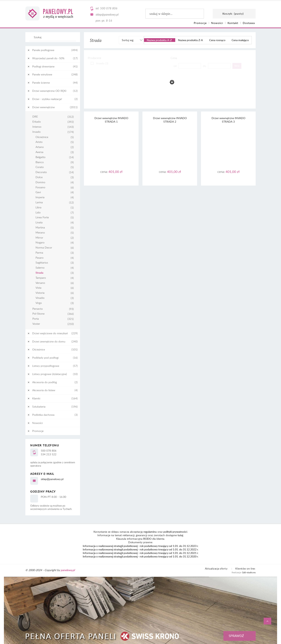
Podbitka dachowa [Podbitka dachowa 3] (43, 415)
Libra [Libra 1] (38, 207)
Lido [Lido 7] (38, 213)
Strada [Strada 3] (39, 273)
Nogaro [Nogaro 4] (40, 243)
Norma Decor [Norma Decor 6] (44, 248)
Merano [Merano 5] (40, 233)
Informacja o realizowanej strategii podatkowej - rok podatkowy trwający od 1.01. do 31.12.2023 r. (141, 546)
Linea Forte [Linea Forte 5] (42, 217)
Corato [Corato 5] (40, 167)
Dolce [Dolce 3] (39, 177)
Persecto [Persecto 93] (38, 309)
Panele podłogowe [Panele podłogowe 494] (43, 50)
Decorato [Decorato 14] (41, 172)
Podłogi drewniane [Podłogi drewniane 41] (43, 66)
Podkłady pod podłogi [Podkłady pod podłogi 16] (45, 358)
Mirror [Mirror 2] (39, 238)
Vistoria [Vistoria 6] (40, 293)
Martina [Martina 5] (40, 228)
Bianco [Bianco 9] (40, 162)
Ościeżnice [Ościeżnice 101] (39, 349)
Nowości (37, 423)
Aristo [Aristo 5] (39, 142)
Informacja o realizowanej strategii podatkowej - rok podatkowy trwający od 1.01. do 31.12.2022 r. (141, 549)
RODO (147, 539)
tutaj (180, 535)
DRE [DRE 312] (35, 117)
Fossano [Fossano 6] (40, 187)
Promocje (38, 431)
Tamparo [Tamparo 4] (41, 278)
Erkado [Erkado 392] (37, 122)
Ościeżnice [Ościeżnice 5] (42, 137)
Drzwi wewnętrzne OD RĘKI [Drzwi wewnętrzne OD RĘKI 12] (49, 91)
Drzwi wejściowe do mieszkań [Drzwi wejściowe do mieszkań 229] (50, 333)
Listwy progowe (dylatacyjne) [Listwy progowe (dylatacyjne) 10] (50, 374)
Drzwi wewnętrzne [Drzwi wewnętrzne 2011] (43, 107)
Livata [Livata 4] (39, 222)
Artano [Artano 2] (40, 147)
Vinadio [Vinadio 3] (40, 298)
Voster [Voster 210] (36, 324)
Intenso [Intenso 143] (37, 127)
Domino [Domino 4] (40, 182)
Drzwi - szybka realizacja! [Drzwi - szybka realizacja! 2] (47, 99)
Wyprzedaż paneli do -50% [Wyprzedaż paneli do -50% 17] (48, 58)
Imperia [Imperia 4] (40, 197)
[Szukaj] (71, 39)
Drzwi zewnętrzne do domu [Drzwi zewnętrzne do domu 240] (49, 341)
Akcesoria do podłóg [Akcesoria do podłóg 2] (44, 382)
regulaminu (150, 532)
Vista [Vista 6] (38, 288)
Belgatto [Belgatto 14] (40, 157)
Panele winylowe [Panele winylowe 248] (42, 74)
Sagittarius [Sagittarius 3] (42, 263)
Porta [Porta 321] (36, 319)
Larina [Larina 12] (39, 202)
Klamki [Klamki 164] (36, 398)
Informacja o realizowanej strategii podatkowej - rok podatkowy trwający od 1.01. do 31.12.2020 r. (141, 556)
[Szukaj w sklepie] (54, 37)
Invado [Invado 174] (36, 132)
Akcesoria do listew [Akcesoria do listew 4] (44, 390)
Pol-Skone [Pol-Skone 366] (38, 314)
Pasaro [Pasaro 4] (40, 258)
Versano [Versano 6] (40, 283)
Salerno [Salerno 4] (40, 268)
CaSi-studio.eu (249, 572)
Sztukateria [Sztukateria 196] (39, 406)
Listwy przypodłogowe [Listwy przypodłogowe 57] (46, 366)
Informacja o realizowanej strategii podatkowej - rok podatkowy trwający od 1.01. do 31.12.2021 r (140, 553)
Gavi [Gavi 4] (38, 192)
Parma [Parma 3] (39, 253)
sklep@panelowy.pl (107, 14)
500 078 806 (109, 8)
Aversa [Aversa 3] (39, 152)
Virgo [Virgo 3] (39, 303)
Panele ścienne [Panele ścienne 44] (41, 83)
